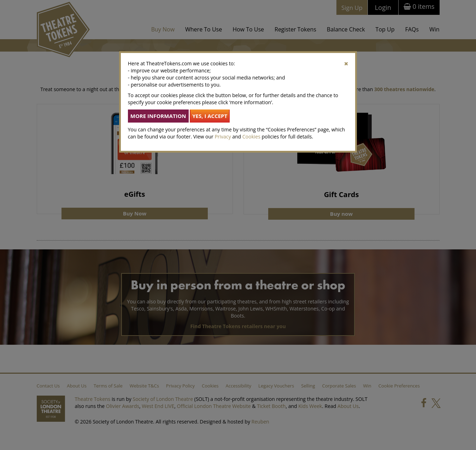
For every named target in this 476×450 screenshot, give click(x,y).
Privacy (223, 137)
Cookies (251, 137)
